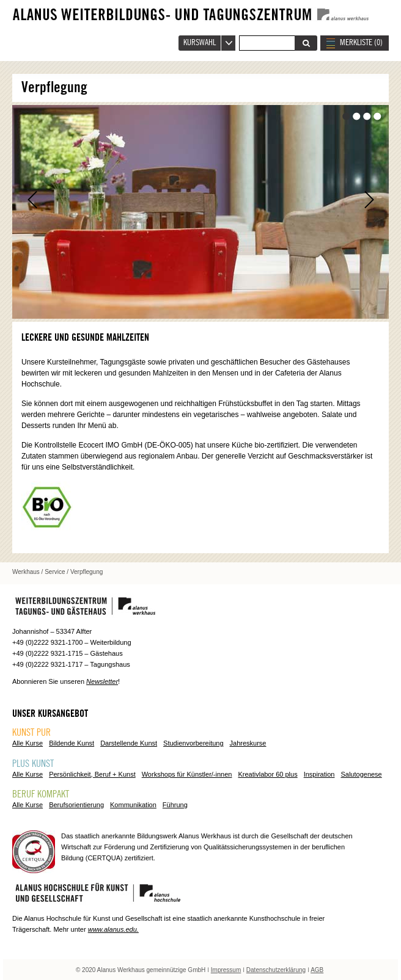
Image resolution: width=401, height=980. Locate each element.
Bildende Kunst (72, 743)
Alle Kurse (28, 743)
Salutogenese (361, 774)
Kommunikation (133, 805)
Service (55, 572)
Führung (175, 805)
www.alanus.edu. (113, 929)
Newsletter (102, 681)
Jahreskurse (248, 743)
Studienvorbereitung (193, 743)
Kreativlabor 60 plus (267, 774)
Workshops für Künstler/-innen (187, 774)
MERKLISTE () (361, 43)
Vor (369, 200)
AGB (317, 970)
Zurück (32, 200)
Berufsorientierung (76, 805)
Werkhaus (26, 572)
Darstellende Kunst (129, 743)
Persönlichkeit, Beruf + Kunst (92, 774)
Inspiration (319, 774)
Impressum (226, 970)
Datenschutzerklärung (276, 970)
